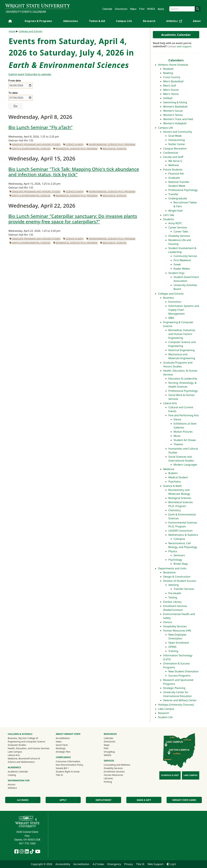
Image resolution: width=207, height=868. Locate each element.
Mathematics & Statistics (183, 535)
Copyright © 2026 (42, 864)
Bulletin (173, 473)
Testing (173, 597)
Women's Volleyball (175, 123)
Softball (168, 98)
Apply (161, 9)
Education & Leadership (183, 379)
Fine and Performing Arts (184, 415)
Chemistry (174, 510)
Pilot (142, 9)
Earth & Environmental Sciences (31, 149)
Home (12, 31)
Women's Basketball (175, 107)
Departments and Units (172, 568)
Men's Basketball (173, 81)
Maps (133, 9)
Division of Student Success (180, 581)
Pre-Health (175, 593)
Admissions (71, 21)
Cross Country (172, 77)
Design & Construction (177, 577)
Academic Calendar (176, 35)
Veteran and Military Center (180, 700)
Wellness (174, 165)
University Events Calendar (26, 12)
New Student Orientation (183, 671)
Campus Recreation (175, 149)
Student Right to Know (68, 772)
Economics (175, 302)
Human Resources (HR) (177, 631)
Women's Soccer (173, 111)
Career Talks (181, 231)
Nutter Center (177, 144)
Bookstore (169, 572)
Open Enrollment (179, 643)
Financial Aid (176, 174)
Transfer (173, 194)
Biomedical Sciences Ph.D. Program (77, 149)
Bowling (168, 73)
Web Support (156, 864)
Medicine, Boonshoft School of (24, 758)
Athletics (175, 22)
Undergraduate (178, 198)
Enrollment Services (114, 772)
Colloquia (179, 539)
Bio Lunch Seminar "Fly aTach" (41, 127)
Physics (173, 551)
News (59, 742)
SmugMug (114, 752)
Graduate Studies (17, 745)
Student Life (165, 717)
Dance (177, 419)
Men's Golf (170, 86)
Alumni (16, 784)
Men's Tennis (171, 94)
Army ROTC (175, 223)
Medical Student (178, 477)
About (197, 21)
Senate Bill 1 (62, 768)
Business (169, 298)
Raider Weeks (182, 269)
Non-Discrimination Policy (70, 765)
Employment (103, 800)
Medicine (169, 469)
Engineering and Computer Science (26, 742)
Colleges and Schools (171, 294)
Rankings (61, 748)
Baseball (168, 69)
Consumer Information (68, 761)
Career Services (178, 227)
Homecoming (177, 140)
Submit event (16, 74)
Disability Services (179, 236)
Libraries (108, 778)
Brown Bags (181, 564)
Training (173, 651)
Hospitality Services (175, 626)
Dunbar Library (172, 602)
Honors (168, 622)
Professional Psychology (183, 190)
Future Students (173, 169)
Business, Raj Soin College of (23, 738)
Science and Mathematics (21, 762)
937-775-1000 (27, 844)
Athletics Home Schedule (173, 65)
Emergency (114, 864)
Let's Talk (169, 215)
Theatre (178, 444)
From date (15, 81)
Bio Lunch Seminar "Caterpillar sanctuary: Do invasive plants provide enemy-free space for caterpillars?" (73, 219)
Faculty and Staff (173, 157)
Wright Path (176, 211)
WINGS (151, 9)
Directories (121, 9)
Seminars (179, 555)
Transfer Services (184, 589)
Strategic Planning (174, 688)
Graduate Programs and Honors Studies (36, 144)
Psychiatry (175, 482)
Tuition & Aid (97, 21)
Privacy (128, 864)
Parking (108, 782)
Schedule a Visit (170, 775)
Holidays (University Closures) (176, 705)
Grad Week (175, 136)
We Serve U (175, 161)
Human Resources (114, 775)
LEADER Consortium (181, 531)
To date (13, 93)
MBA (171, 318)
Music (177, 436)
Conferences (171, 153)
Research (149, 21)
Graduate (174, 178)
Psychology (175, 560)
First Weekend (182, 260)
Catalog (12, 775)
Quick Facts (62, 745)
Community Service (185, 256)
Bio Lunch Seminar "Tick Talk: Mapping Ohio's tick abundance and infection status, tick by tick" (74, 172)
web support (184, 46)
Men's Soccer (171, 90)
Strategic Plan (63, 752)
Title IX (59, 775)
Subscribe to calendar (38, 74)
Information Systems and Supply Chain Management (184, 310)
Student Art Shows (185, 440)
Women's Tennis (173, 115)
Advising (174, 585)
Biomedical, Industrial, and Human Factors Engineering (182, 334)
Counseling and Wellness (117, 765)
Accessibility (63, 864)
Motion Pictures (183, 432)
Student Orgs (176, 273)
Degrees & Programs (38, 21)
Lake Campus (166, 709)
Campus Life (124, 21)
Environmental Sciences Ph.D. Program (112, 144)
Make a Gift (144, 800)
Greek (177, 264)
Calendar (107, 9)
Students (169, 219)
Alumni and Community (178, 132)
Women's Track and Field (178, 119)
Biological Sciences (180, 498)
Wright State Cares (184, 800)
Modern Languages (185, 465)
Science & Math (172, 486)
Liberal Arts (170, 403)
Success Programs (179, 676)
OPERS (172, 647)
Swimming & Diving (175, 102)
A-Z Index (23, 800)
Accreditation (63, 738)
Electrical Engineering (181, 350)
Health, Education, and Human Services (29, 748)
